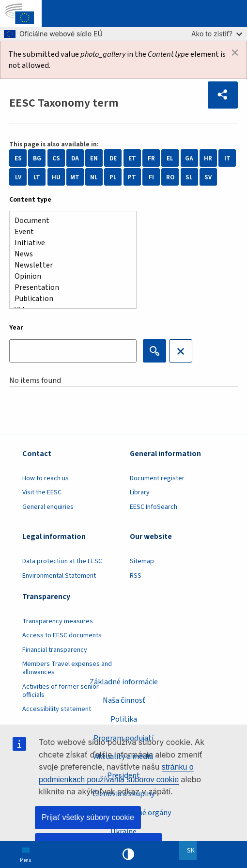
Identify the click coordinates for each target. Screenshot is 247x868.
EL (170, 158)
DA (75, 158)
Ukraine (123, 831)
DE (113, 158)
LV (18, 177)
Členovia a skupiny (124, 794)
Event (69, 232)
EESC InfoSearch (154, 507)
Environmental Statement (59, 576)
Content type (30, 200)
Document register (157, 478)
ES (18, 158)
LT (37, 177)
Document (69, 221)
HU (56, 177)
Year (16, 328)
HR (208, 158)
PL (113, 177)
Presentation (69, 288)
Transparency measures (58, 621)
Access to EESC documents (62, 635)
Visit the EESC (42, 492)
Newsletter (69, 265)
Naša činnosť (124, 700)
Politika (124, 719)
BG (37, 158)
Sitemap (142, 561)
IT (227, 158)
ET (132, 158)
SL (189, 177)
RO (170, 177)
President (123, 775)
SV (208, 177)
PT (132, 177)
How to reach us (46, 478)
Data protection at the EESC (62, 561)
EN (94, 158)
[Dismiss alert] (235, 53)
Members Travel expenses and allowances (67, 668)
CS (56, 158)
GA (189, 158)
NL (94, 177)
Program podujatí (123, 738)
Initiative (69, 243)
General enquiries (48, 507)
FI (151, 177)
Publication (69, 299)
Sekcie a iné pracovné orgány (123, 813)
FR (151, 158)
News (69, 254)
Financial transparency (55, 650)
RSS (136, 576)
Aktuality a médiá (123, 756)
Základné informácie (124, 682)
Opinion (69, 276)
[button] (223, 95)
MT (75, 177)
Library (140, 492)
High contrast (128, 854)
